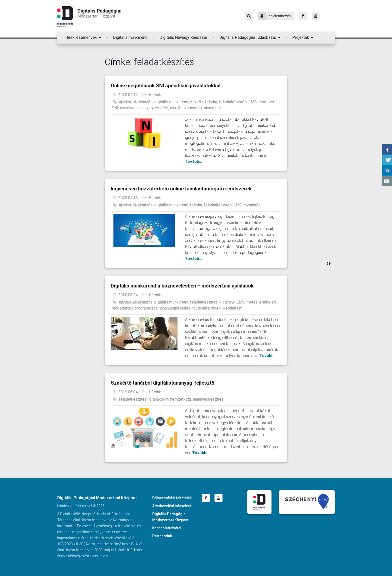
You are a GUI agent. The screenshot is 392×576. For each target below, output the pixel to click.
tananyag (128, 108)
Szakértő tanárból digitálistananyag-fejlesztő (162, 383)
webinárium (232, 308)
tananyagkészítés (153, 108)
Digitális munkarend (130, 37)
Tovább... (193, 162)
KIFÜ (131, 550)
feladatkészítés (233, 102)
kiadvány (227, 302)
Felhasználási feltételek (172, 498)
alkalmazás (143, 102)
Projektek (301, 37)
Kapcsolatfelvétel (167, 528)
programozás (146, 308)
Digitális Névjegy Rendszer (183, 37)
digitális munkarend (171, 102)
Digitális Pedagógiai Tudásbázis (248, 37)
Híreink (155, 95)
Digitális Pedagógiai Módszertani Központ (89, 17)
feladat (211, 102)
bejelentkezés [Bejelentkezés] (274, 16)
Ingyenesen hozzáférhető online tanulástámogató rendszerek (181, 189)
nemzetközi (181, 399)
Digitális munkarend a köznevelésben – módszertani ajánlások (182, 286)
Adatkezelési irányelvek (172, 506)
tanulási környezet (186, 108)
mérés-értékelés (261, 302)
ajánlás (125, 102)
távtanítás (212, 108)
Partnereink (162, 536)
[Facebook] (303, 16)
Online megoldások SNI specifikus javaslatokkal (166, 86)
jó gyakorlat (158, 399)
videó (216, 308)
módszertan (269, 102)
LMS (253, 102)
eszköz (197, 102)
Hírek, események (81, 37)
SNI (115, 108)
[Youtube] (316, 16)
